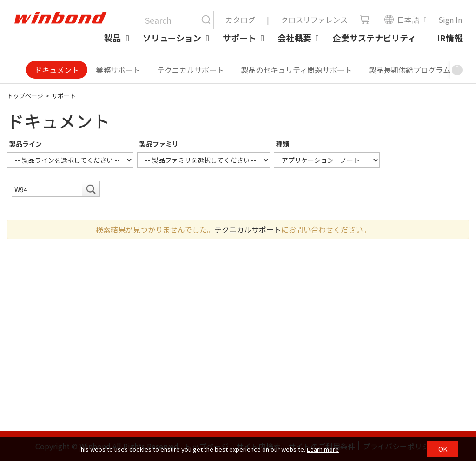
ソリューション (172, 38)
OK (443, 449)
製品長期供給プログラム (410, 70)
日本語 (402, 20)
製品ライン (26, 144)
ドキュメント (57, 70)
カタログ (240, 20)
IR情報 (450, 38)
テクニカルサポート (191, 70)
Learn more (323, 449)
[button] (457, 70)
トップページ (25, 96)
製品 (112, 38)
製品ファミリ (159, 144)
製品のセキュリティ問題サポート (296, 70)
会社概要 (294, 38)
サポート (239, 38)
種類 (283, 144)
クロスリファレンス (314, 20)
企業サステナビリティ (374, 38)
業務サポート (118, 70)
